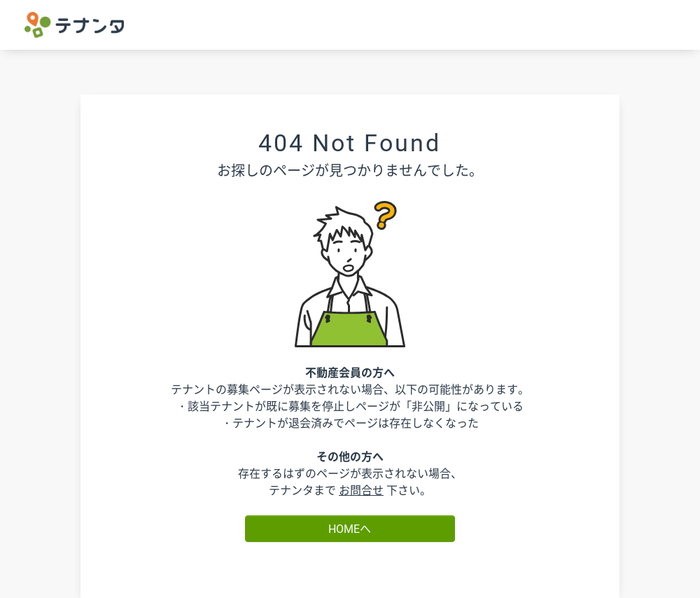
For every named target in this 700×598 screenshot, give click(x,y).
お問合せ (361, 490)
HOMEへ (350, 528)
